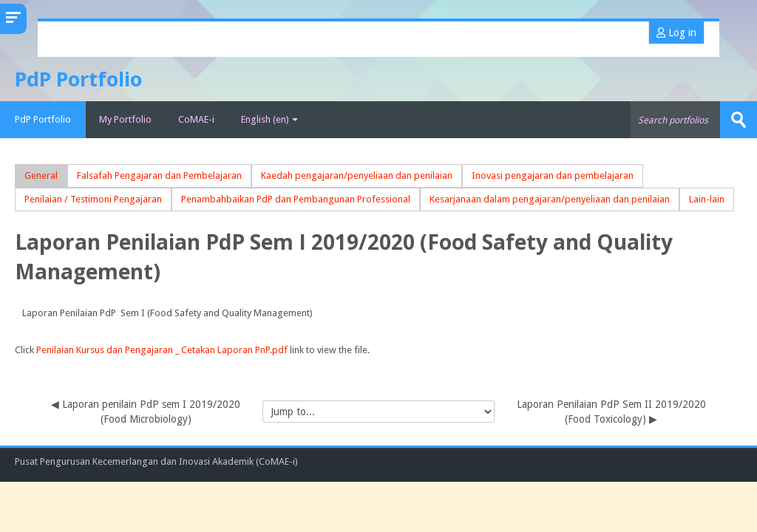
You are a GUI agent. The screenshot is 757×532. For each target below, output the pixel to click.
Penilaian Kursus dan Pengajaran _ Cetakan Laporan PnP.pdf (162, 350)
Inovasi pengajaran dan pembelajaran (553, 175)
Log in (676, 33)
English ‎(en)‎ (269, 119)
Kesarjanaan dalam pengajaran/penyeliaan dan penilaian (550, 199)
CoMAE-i (196, 119)
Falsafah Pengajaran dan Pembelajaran (159, 175)
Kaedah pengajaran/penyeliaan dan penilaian (357, 175)
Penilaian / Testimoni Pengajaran (93, 199)
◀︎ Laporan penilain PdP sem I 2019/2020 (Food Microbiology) (146, 412)
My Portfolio (125, 119)
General (41, 175)
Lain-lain (707, 199)
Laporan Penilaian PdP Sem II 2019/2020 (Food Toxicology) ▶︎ (611, 412)
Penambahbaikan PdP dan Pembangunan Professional (296, 199)
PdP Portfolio (43, 119)
